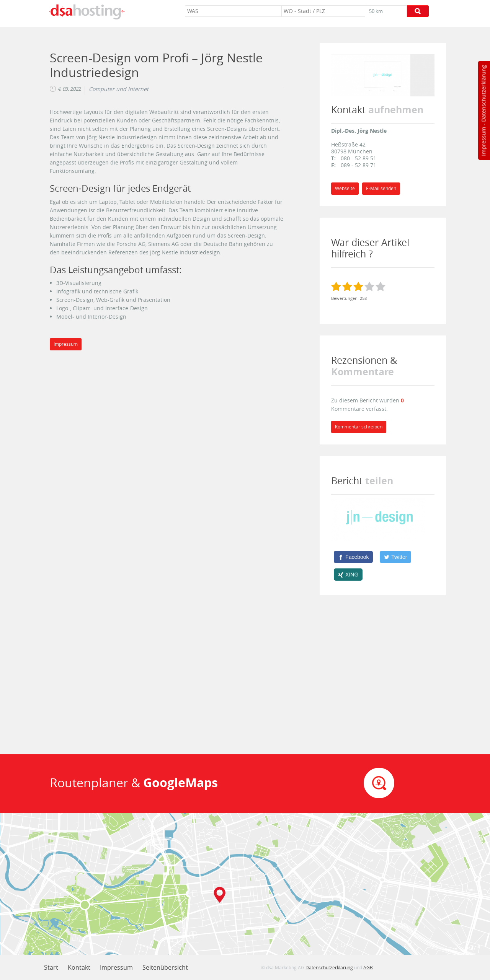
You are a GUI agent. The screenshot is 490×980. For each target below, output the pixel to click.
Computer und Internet (119, 89)
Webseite (345, 188)
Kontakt (79, 967)
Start (51, 967)
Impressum (483, 142)
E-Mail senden (381, 188)
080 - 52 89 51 (359, 158)
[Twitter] (395, 557)
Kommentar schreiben (359, 427)
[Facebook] (353, 557)
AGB (368, 967)
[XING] (348, 575)
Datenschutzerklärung (483, 94)
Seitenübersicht (165, 967)
